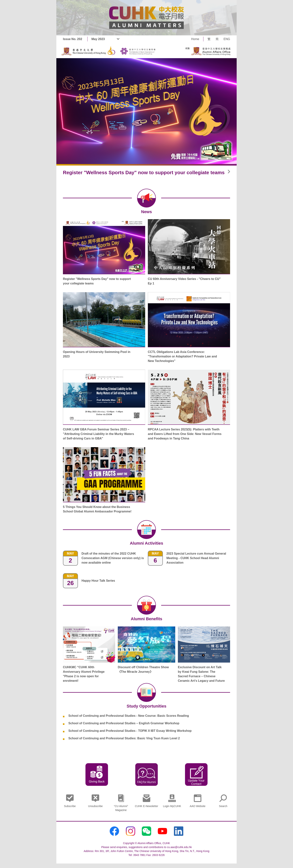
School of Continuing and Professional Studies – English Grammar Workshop (124, 723)
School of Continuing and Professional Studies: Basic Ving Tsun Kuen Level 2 (124, 738)
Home (195, 39)
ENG (227, 39)
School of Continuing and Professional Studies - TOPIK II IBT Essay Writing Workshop (130, 731)
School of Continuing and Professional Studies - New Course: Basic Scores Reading (129, 716)
